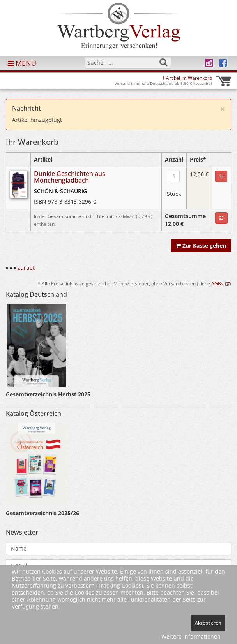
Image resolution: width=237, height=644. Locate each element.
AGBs (220, 283)
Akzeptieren (208, 623)
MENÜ (22, 63)
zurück (26, 268)
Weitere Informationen (191, 636)
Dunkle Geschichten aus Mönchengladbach (70, 177)
